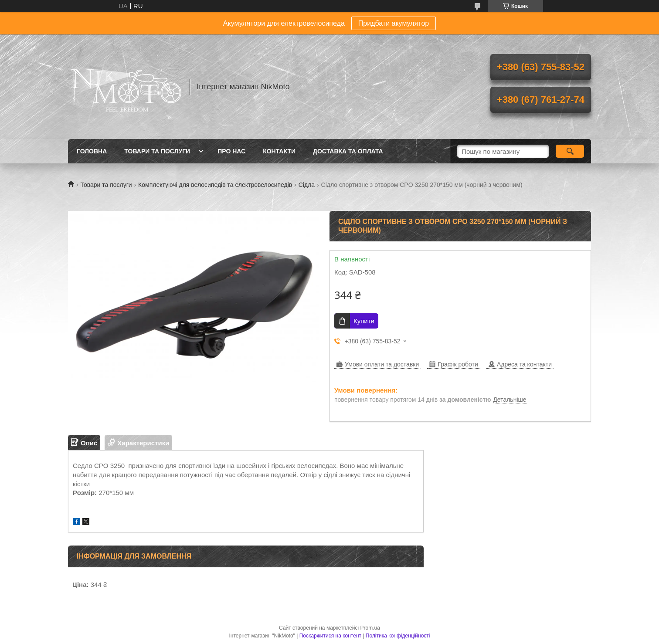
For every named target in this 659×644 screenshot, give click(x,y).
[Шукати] (570, 151)
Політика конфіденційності (398, 636)
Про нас (231, 151)
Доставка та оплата (348, 151)
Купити (364, 321)
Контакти (279, 151)
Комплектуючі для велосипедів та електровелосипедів (215, 185)
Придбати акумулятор (394, 23)
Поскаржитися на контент (330, 636)
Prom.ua (370, 628)
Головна (92, 151)
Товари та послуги (157, 151)
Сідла (307, 185)
